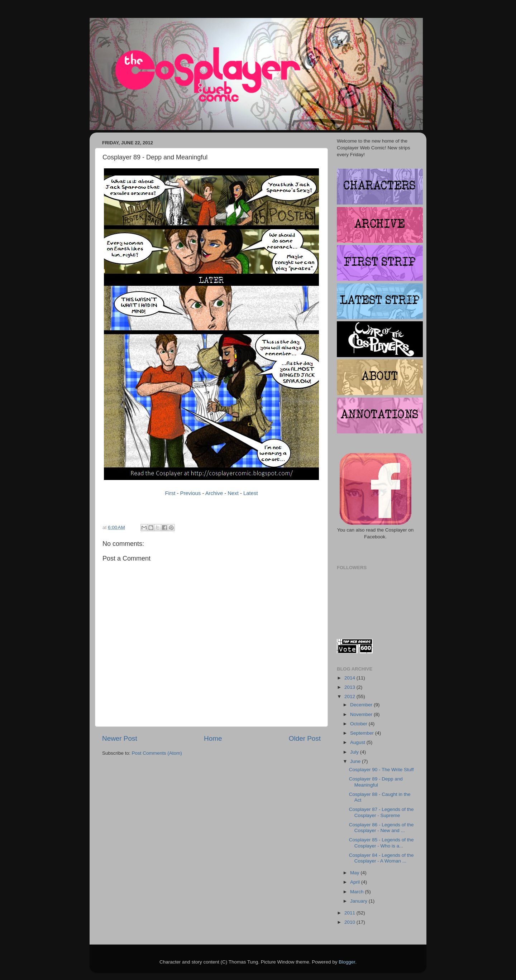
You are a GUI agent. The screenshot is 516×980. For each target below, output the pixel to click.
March (357, 892)
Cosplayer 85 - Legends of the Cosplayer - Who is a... (381, 843)
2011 (350, 913)
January (359, 901)
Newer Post (120, 738)
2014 (350, 678)
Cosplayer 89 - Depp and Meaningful (376, 782)
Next (233, 493)
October (359, 724)
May (355, 873)
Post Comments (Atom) (157, 753)
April (356, 882)
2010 (350, 922)
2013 (350, 687)
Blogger (347, 962)
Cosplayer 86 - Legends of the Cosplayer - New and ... (381, 828)
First (170, 493)
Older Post (305, 738)
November (362, 714)
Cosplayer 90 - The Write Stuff (381, 770)
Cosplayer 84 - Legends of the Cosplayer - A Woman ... (381, 858)
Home (213, 738)
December (362, 705)
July (355, 752)
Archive (214, 493)
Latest (250, 493)
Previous (191, 493)
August (358, 742)
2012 (350, 696)
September (363, 733)
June (356, 761)
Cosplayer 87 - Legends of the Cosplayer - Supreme (381, 812)
